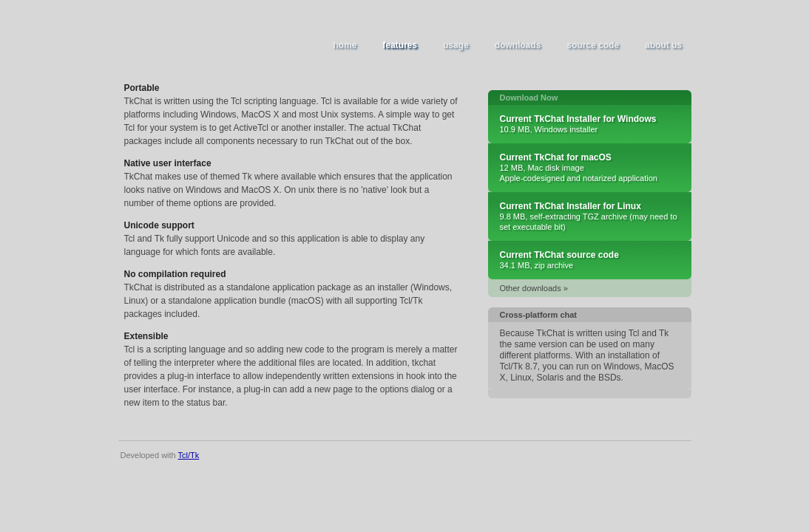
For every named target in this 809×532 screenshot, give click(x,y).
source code (593, 45)
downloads (518, 45)
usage (456, 45)
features (400, 45)
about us (663, 45)
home (345, 45)
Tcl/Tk (189, 455)
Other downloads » (534, 288)
